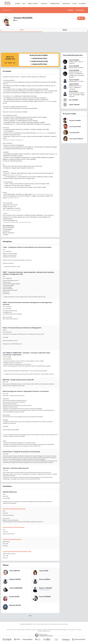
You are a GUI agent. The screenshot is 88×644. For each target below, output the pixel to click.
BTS (14, 63)
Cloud (75, 4)
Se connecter (80, 10)
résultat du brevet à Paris (40, 61)
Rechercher (8, 10)
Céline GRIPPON (14, 571)
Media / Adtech (33, 4)
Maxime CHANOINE (46, 588)
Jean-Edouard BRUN (75, 127)
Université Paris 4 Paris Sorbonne (14, 527)
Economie (82, 4)
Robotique (66, 4)
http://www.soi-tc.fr (42, 133)
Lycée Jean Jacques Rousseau (12, 539)
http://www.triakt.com (13, 198)
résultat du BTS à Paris (40, 64)
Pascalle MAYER (14, 597)
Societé (34, 630)
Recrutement (28, 630)
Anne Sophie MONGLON (76, 139)
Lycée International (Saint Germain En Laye (17, 551)
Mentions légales (63, 630)
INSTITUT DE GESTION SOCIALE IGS (14, 509)
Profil (22, 30)
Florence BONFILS (45, 579)
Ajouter (82, 18)
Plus (30, 616)
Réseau (65, 30)
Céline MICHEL (44, 571)
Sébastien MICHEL (15, 605)
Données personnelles (42, 630)
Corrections (79, 630)
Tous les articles (71, 630)
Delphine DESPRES (15, 579)
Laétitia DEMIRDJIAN (16, 588)
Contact (18, 630)
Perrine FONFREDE (45, 597)
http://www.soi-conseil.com (14, 175)
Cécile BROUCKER (74, 133)
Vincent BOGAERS (74, 60)
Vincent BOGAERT (74, 80)
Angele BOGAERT (74, 84)
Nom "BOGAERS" (74, 100)
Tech (24, 4)
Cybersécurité (55, 4)
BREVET (10, 63)
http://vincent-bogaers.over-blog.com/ (13, 140)
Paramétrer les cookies (53, 630)
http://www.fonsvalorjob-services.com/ (43, 194)
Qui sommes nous (11, 630)
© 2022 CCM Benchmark (44, 631)
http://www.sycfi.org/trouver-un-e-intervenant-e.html (17, 222)
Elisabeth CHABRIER (75, 120)
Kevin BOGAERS (73, 91)
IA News (18, 4)
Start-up (44, 4)
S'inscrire (71, 10)
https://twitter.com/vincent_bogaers (12, 210)
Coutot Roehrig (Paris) (44, 590)
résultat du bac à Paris (40, 58)
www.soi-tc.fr (46, 101)
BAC (6, 63)
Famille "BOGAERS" (74, 105)
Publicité (22, 630)
